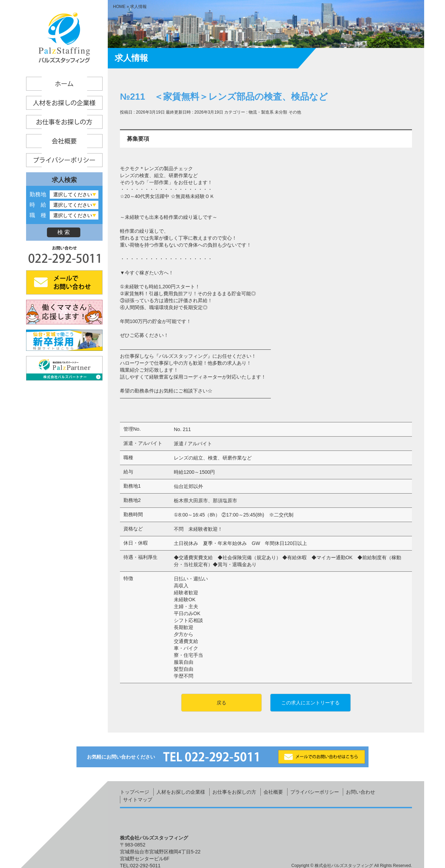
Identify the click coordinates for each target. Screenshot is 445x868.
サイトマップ (138, 800)
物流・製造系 (261, 112)
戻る (221, 703)
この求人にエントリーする (310, 703)
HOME (119, 7)
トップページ (135, 792)
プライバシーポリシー (315, 792)
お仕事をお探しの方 (234, 792)
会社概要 (273, 792)
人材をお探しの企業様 (181, 792)
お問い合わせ (361, 792)
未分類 (281, 112)
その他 (295, 112)
